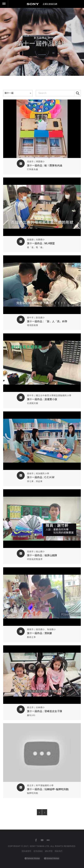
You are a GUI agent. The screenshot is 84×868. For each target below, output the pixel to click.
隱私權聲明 (26, 851)
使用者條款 (38, 851)
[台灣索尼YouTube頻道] (42, 840)
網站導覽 (49, 851)
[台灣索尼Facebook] (36, 840)
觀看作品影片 (42, 102)
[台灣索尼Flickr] (48, 840)
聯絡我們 (59, 851)
